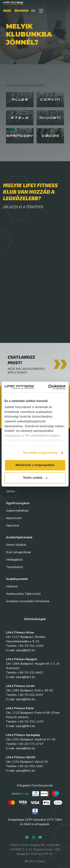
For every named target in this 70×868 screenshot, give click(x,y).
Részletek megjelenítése (41, 453)
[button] (41, 11)
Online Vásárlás (16, 545)
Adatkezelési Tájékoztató (23, 594)
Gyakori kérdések (17, 511)
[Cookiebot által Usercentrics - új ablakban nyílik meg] (50, 387)
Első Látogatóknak (18, 552)
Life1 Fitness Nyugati (21, 659)
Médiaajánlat (14, 560)
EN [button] (33, 10)
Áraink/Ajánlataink (19, 537)
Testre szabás (35, 478)
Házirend (12, 586)
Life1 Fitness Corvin (20, 686)
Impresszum (14, 518)
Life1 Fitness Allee (20, 632)
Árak (7, 10)
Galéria (11, 491)
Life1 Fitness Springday (23, 735)
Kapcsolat (13, 525)
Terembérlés (15, 567)
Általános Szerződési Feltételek (28, 601)
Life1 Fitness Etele (20, 708)
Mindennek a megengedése (35, 465)
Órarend (21, 10)
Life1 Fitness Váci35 (21, 757)
